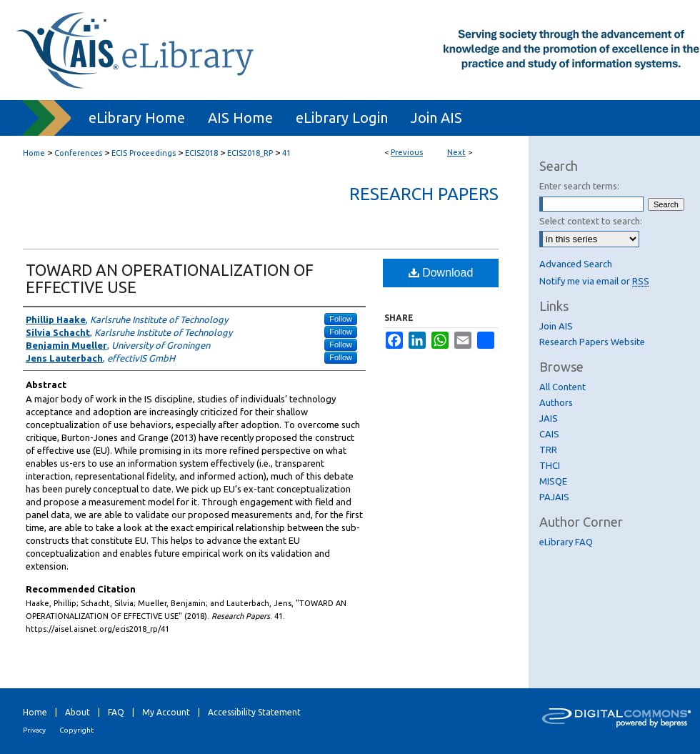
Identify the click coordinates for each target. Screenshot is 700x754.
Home (34, 153)
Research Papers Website (592, 342)
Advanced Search (576, 264)
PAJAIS (554, 497)
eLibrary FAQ (566, 542)
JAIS (549, 418)
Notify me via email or (594, 281)
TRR (548, 450)
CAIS (549, 434)
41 (286, 153)
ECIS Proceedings (144, 153)
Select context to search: (591, 221)
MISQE (553, 481)
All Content (562, 387)
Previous (407, 152)
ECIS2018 (201, 153)
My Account (166, 712)
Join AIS (556, 326)
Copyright (76, 730)
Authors (556, 402)
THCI (550, 465)
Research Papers (424, 194)
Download (441, 273)
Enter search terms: (579, 186)
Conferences (78, 153)
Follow (341, 319)
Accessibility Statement (254, 712)
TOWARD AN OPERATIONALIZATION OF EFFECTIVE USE (170, 278)
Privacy (34, 730)
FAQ (116, 712)
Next (456, 152)
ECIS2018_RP (250, 153)
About (77, 712)
